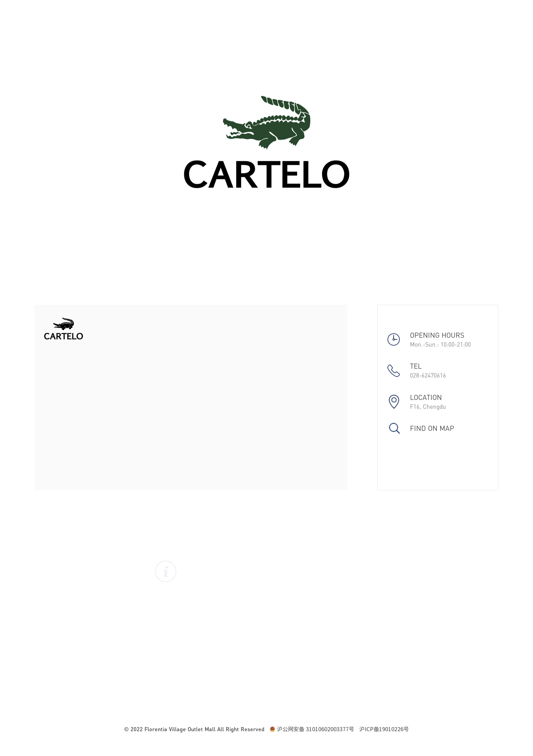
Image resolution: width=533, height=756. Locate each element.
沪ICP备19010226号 (384, 729)
